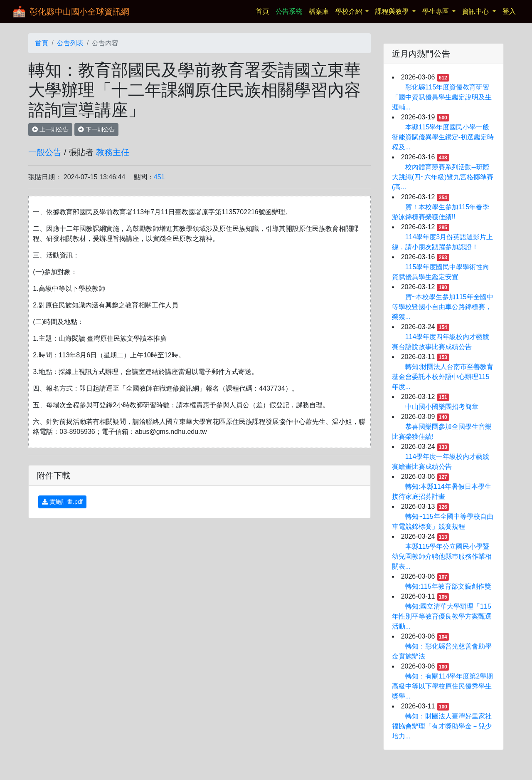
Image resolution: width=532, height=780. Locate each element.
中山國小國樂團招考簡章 (442, 407)
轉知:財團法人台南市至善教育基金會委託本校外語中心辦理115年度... (443, 377)
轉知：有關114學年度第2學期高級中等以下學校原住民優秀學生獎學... (443, 686)
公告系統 (289, 11)
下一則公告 (96, 129)
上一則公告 (50, 129)
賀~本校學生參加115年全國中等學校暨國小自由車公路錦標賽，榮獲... (443, 307)
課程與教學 (393, 11)
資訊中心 (476, 11)
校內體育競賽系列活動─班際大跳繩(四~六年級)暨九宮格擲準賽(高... (443, 177)
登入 (509, 11)
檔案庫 (319, 11)
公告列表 (70, 43)
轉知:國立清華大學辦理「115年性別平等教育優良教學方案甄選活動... (442, 616)
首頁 (264, 11)
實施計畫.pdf (62, 502)
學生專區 (436, 11)
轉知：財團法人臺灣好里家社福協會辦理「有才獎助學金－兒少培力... (442, 726)
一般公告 (45, 152)
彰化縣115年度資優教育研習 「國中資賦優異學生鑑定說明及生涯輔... (442, 97)
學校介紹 (350, 11)
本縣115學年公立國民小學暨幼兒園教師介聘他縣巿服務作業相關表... (442, 556)
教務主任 (113, 152)
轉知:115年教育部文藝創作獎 (448, 586)
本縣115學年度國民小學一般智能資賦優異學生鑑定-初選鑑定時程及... (443, 137)
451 (159, 177)
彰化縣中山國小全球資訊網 (79, 12)
